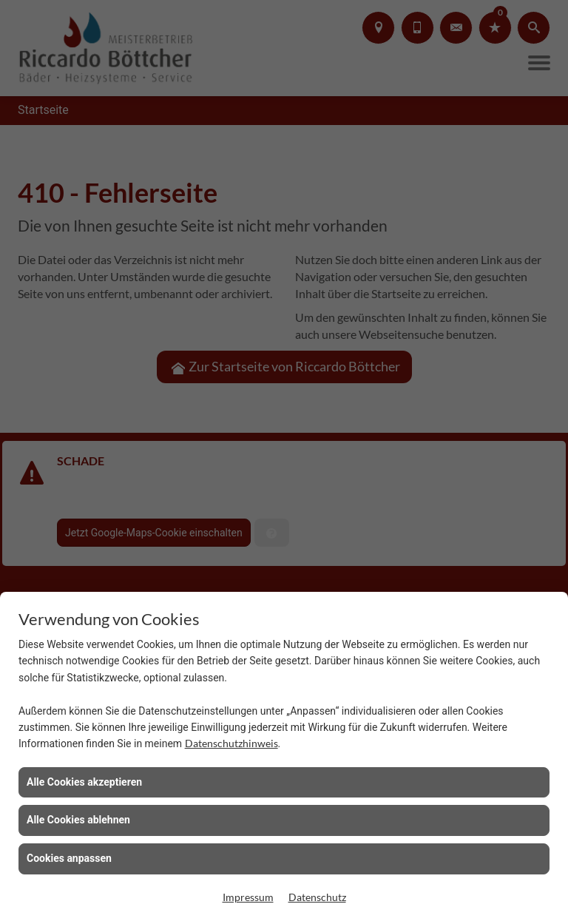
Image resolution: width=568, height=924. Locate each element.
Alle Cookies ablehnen (78, 820)
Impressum (248, 897)
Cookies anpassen (69, 858)
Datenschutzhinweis (231, 743)
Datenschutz (317, 897)
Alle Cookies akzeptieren (84, 782)
